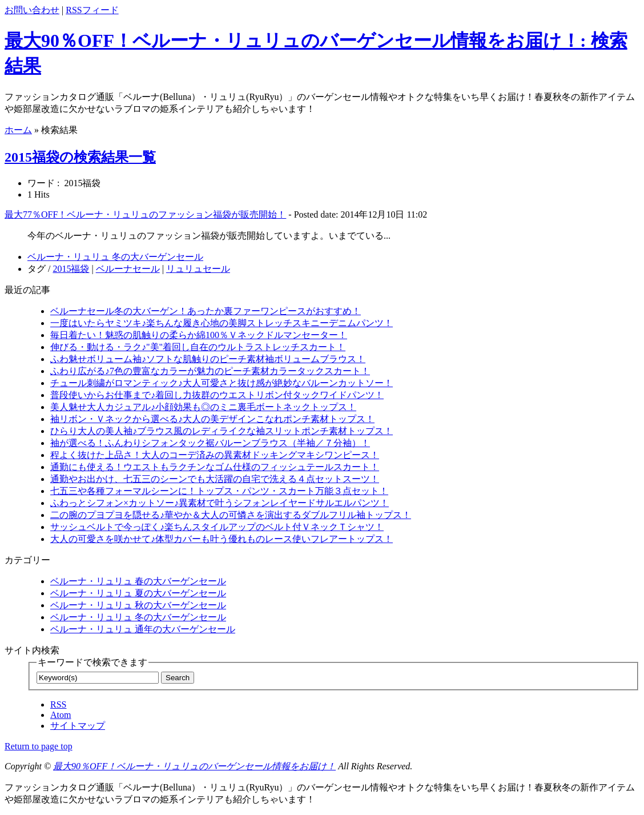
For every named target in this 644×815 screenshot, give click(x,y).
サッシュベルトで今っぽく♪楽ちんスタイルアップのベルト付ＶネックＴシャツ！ (217, 527)
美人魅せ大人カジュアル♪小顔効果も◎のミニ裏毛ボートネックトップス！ (203, 407)
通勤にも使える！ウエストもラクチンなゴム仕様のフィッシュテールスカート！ (215, 467)
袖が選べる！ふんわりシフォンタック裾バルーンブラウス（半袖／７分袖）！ (210, 443)
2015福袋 (71, 269)
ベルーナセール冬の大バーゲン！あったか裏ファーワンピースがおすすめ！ (206, 311)
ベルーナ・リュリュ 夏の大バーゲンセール (138, 593)
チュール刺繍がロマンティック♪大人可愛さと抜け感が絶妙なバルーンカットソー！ (222, 383)
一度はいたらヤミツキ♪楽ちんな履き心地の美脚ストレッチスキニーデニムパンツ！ (222, 323)
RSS (58, 704)
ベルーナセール (128, 269)
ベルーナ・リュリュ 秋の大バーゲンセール (138, 605)
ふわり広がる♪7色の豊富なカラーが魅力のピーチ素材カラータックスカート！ (210, 371)
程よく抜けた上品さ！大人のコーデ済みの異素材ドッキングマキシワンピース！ (215, 455)
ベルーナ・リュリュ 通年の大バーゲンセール (143, 629)
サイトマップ (78, 726)
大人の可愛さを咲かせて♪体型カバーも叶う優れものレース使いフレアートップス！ (222, 539)
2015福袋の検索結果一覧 (80, 157)
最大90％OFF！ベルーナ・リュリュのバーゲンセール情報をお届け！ (194, 766)
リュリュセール (198, 269)
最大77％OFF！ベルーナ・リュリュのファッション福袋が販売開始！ (145, 214)
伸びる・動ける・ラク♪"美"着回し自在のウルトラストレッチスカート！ (198, 347)
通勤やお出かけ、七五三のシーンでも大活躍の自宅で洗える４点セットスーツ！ (215, 479)
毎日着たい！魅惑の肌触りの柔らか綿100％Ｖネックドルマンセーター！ (199, 335)
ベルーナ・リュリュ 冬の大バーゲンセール (115, 257)
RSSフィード (92, 10)
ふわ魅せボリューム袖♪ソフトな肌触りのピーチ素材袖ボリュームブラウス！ (208, 359)
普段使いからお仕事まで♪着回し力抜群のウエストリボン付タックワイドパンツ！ (217, 395)
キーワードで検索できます (92, 662)
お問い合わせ (32, 10)
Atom (61, 715)
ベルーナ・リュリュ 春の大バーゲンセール (138, 581)
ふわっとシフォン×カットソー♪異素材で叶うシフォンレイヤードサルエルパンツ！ (220, 503)
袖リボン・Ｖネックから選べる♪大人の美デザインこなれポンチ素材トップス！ (212, 419)
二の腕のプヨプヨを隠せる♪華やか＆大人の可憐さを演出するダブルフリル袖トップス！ (231, 515)
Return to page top (39, 746)
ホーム (18, 130)
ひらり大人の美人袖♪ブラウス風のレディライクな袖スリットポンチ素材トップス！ (222, 431)
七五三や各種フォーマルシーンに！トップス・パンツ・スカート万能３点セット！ (219, 491)
